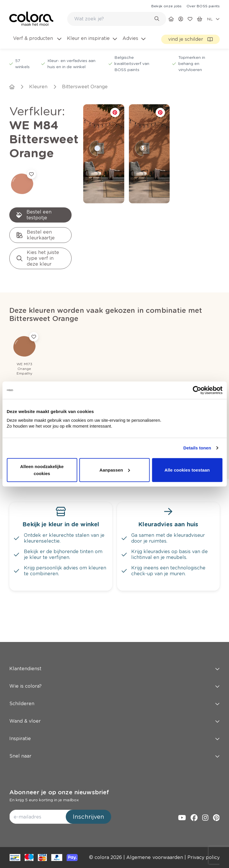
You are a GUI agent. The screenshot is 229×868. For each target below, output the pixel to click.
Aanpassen (115, 470)
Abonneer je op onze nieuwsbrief (59, 792)
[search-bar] (113, 19)
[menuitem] (37, 42)
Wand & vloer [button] (115, 721)
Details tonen (197, 448)
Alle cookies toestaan (187, 470)
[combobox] (117, 19)
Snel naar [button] (115, 756)
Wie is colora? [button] (115, 686)
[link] (166, 6)
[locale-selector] (213, 19)
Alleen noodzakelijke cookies (42, 470)
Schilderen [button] (115, 704)
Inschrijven (88, 817)
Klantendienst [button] (115, 669)
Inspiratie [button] (115, 739)
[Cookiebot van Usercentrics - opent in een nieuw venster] (197, 390)
